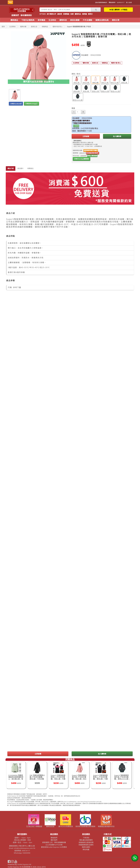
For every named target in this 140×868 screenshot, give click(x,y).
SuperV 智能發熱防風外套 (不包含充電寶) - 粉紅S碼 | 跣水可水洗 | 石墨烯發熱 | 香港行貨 (79, 779)
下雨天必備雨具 (28, 20)
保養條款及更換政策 (86, 842)
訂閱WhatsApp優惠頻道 (82, 159)
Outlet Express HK (24, 864)
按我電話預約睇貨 (93, 153)
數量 (73, 108)
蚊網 (72, 14)
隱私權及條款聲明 (86, 840)
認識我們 (15, 15)
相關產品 (30, 168)
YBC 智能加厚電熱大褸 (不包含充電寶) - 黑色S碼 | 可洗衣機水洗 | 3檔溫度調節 (37, 778)
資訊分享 (116, 20)
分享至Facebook (16, 104)
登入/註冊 (129, 2)
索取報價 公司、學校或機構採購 (54, 842)
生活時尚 (52, 20)
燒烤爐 (84, 14)
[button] (76, 63)
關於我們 (54, 840)
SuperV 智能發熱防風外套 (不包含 (79, 27)
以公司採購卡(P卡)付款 (54, 845)
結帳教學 (112, 2)
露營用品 (78, 14)
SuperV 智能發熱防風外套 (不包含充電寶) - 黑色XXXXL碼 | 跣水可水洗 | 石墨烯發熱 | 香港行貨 (122, 779)
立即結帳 (86, 136)
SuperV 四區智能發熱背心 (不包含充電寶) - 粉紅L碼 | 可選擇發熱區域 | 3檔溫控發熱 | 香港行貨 (58, 779)
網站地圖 (86, 849)
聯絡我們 (54, 838)
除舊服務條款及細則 (86, 845)
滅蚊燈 (60, 14)
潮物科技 (63, 20)
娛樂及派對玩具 (102, 20)
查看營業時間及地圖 (91, 150)
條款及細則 (86, 847)
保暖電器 (66, 14)
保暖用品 (45, 27)
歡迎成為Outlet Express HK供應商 (54, 847)
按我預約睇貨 (92, 156)
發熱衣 (90, 14)
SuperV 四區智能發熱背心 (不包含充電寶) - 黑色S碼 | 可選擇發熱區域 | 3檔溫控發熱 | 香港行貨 (100, 779)
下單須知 (86, 838)
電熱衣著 (23, 27)
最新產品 (14, 20)
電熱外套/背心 (57, 27)
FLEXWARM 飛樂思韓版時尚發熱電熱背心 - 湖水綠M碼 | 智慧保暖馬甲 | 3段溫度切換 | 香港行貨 (16, 779)
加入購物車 (117, 136)
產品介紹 (11, 168)
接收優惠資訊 (26, 15)
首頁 (3, 27)
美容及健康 (75, 20)
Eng (10, 2)
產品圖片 (21, 168)
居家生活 (34, 27)
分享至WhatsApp (31, 104)
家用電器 (41, 20)
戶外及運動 (87, 20)
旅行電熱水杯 (51, 14)
